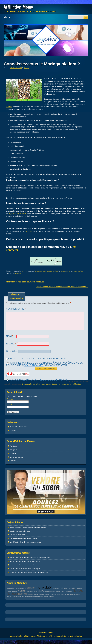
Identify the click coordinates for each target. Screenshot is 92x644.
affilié (55, 594)
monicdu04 (56, 271)
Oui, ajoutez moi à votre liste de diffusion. (37, 380)
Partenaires (13, 422)
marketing (22, 591)
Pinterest (13, 461)
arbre (45, 271)
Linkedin (13, 453)
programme (30, 591)
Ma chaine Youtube (17, 457)
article (17, 588)
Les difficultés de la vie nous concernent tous (25, 542)
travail (36, 591)
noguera (75, 271)
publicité (58, 591)
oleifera (80, 271)
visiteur (63, 594)
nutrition (9, 107)
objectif (40, 591)
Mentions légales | (17, 636)
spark (59, 588)
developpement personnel (72, 594)
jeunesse (23, 594)
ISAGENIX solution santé (19, 427)
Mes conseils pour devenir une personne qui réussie (28, 527)
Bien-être (24, 271)
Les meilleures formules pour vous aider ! (24, 538)
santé (51, 594)
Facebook (13, 446)
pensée (46, 597)
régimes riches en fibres (18, 214)
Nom (10, 336)
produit (70, 591)
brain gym (42, 594)
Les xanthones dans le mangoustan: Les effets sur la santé (62, 287)
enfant (45, 591)
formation (10, 597)
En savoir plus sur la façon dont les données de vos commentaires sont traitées (51, 384)
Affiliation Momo (18, 7)
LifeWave (13, 431)
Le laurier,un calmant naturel (30, 561)
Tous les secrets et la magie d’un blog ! (37, 558)
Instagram (13, 450)
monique (63, 271)
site (67, 591)
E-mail (11, 344)
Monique (27, 68)
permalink (18, 273)
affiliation (31, 588)
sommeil (36, 594)
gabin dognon (15, 558)
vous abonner (34, 365)
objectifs (51, 597)
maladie (49, 271)
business (16, 597)
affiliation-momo (68, 588)
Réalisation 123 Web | (45, 636)
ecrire (59, 594)
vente (54, 591)
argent (37, 597)
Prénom (10, 399)
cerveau (42, 597)
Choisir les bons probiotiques (30, 569)
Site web (12, 351)
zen (21, 588)
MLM (75, 588)
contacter (28, 231)
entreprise (32, 597)
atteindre (13, 588)
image (55, 588)
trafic (62, 588)
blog (8, 588)
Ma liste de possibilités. (18, 535)
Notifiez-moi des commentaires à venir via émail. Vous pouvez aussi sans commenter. (45, 364)
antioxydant (39, 271)
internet (30, 594)
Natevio (13, 565)
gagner (24, 588)
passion (63, 591)
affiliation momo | (30, 636)
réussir (27, 597)
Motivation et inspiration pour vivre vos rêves (24, 282)
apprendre (15, 591)
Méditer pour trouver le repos (20, 531)
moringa (69, 271)
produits (49, 591)
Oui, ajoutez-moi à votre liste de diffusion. (36, 358)
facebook (22, 597)
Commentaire (16, 309)
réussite (47, 594)
